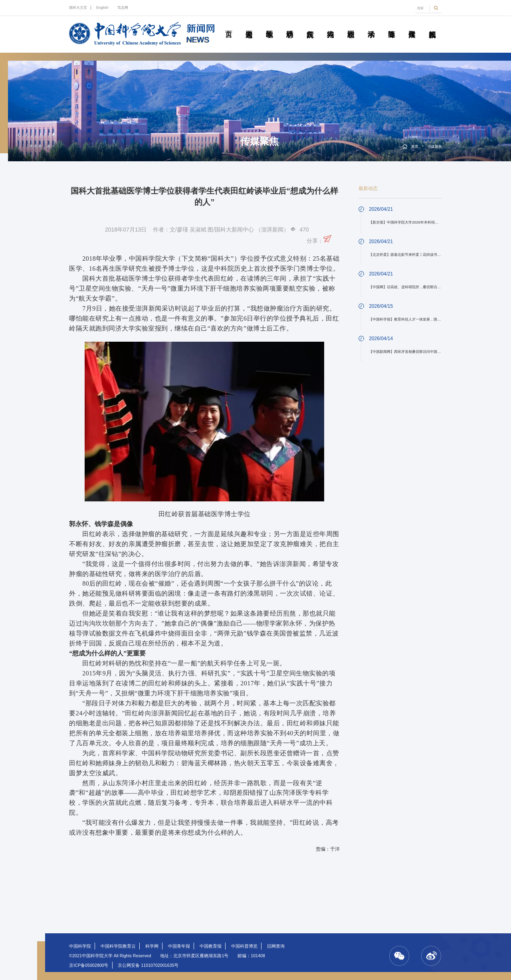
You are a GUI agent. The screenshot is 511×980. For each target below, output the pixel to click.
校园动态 (351, 25)
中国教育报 (211, 946)
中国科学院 (80, 946)
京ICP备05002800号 (89, 965)
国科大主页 (78, 8)
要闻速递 (249, 25)
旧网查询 (276, 946)
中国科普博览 (244, 946)
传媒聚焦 (412, 25)
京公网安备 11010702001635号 (148, 965)
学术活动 (371, 25)
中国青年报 (179, 946)
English (102, 8)
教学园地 (269, 25)
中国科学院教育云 (118, 946)
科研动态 (290, 25)
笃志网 (123, 8)
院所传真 (310, 25)
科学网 (152, 946)
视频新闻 (432, 25)
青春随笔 (392, 25)
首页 (229, 25)
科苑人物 (331, 25)
